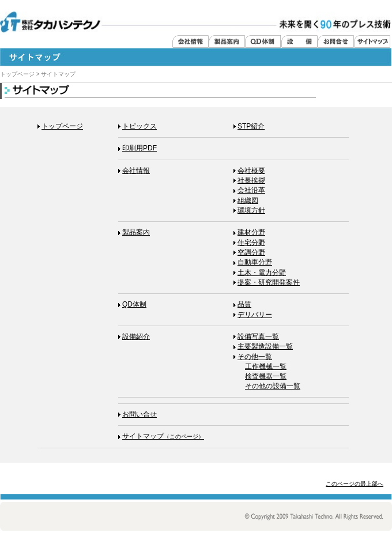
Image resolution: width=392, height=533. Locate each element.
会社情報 (134, 171)
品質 (242, 304)
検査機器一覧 (266, 376)
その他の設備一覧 (273, 386)
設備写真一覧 (256, 337)
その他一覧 (253, 357)
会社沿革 (249, 190)
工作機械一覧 (266, 366)
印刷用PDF (137, 148)
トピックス (137, 126)
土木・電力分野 (260, 273)
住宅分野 (249, 243)
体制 (132, 304)
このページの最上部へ (355, 484)
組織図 (246, 201)
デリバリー (253, 315)
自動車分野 (253, 262)
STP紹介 (249, 126)
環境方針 (249, 210)
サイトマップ (161, 436)
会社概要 (249, 171)
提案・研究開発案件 (267, 282)
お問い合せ (137, 414)
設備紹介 (134, 337)
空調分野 (249, 252)
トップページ (17, 74)
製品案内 (134, 232)
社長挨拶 (249, 180)
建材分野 (249, 232)
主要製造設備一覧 (263, 346)
